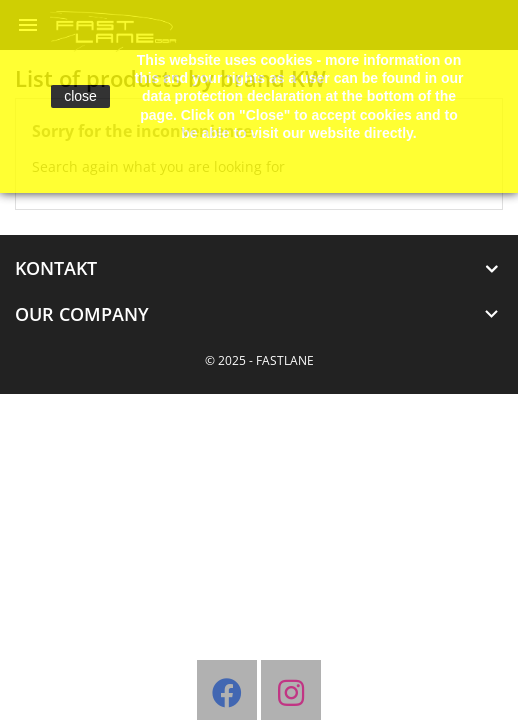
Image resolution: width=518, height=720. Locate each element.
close (80, 96)
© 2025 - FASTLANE (259, 360)
